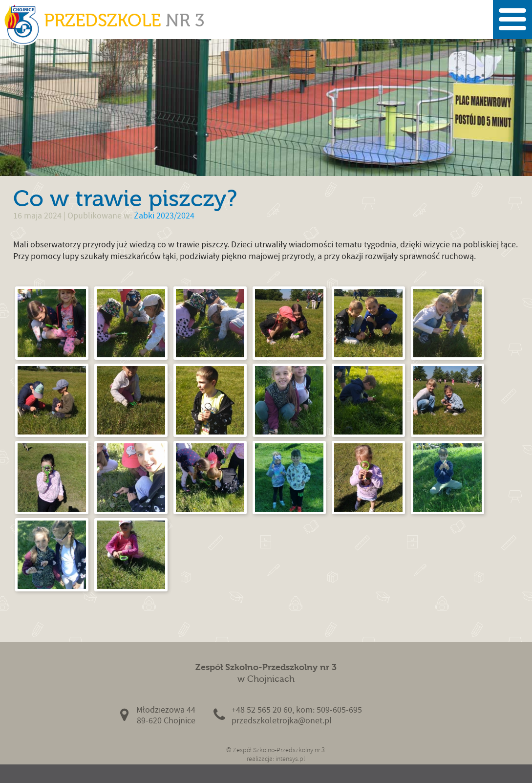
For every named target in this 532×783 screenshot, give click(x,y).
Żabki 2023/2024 (164, 216)
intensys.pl (290, 759)
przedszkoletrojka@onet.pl (282, 721)
